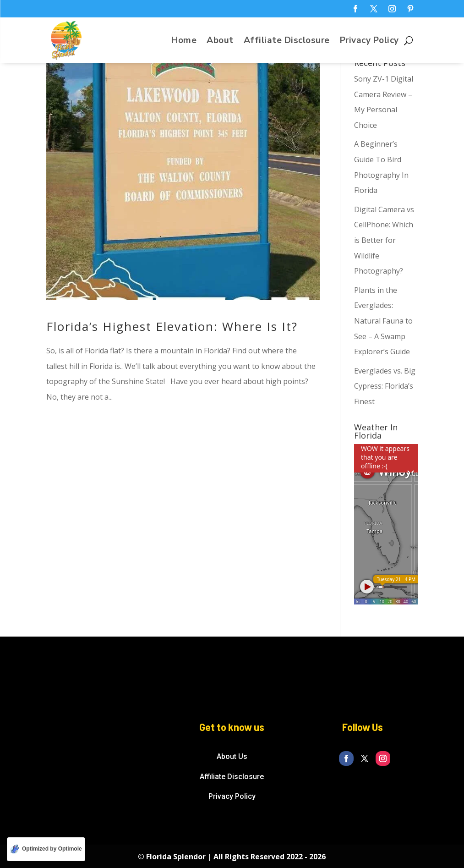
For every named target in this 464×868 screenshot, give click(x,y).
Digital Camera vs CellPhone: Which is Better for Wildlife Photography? (384, 240)
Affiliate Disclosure (287, 42)
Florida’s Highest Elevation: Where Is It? (172, 326)
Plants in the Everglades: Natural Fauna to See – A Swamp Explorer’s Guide (383, 321)
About (220, 42)
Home (184, 42)
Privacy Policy (369, 42)
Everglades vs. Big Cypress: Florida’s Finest (385, 386)
